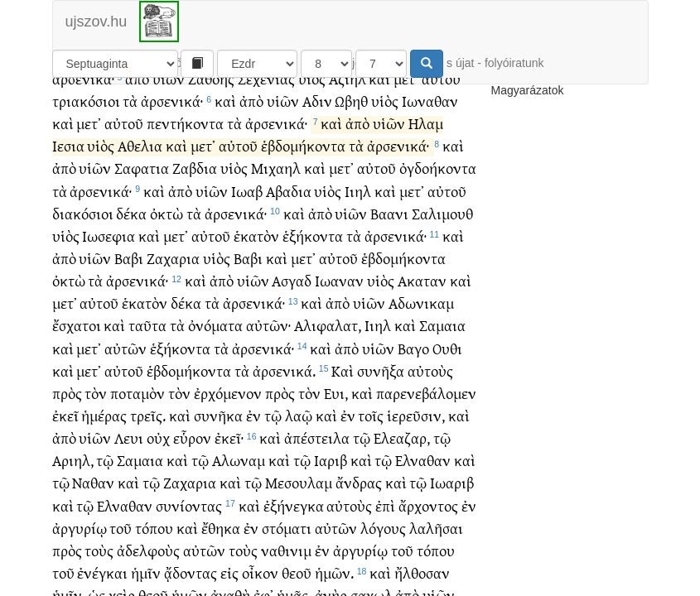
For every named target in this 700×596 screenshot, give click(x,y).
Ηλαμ (426, 125)
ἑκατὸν (256, 237)
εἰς (229, 574)
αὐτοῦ (441, 80)
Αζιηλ (348, 80)
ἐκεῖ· (229, 439)
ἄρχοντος (428, 507)
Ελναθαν (423, 461)
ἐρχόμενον (228, 394)
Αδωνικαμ (421, 304)
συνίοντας (189, 507)
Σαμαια (442, 327)
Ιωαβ (247, 192)
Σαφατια (142, 169)
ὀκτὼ (69, 282)
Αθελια (140, 147)
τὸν (96, 394)
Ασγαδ (292, 282)
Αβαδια (289, 192)
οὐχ (158, 439)
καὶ (379, 80)
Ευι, (336, 394)
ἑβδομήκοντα (303, 147)
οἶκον (260, 574)
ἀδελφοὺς (148, 552)
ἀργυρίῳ (80, 529)
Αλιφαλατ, (328, 327)
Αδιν (317, 102)
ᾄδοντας (191, 574)
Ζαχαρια (173, 260)
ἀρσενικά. (284, 372)
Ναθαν (93, 484)
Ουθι (447, 350)
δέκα (186, 304)
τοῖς (371, 417)
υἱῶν (169, 80)
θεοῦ (297, 574)
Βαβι (129, 260)
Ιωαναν (339, 282)
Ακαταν (422, 282)
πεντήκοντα (185, 125)
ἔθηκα (221, 529)
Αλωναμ (239, 461)
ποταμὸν (138, 394)
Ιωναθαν (430, 102)
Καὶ (343, 372)
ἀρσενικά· (83, 80)
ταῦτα (147, 327)
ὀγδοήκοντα (438, 169)
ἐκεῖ (65, 417)
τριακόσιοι (86, 102)
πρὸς (67, 394)
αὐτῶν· (268, 327)
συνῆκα (218, 417)
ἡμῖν (146, 574)
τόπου (154, 529)
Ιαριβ (331, 461)
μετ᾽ (406, 80)
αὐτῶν (126, 350)
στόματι (287, 529)
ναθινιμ (286, 552)
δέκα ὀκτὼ (150, 215)
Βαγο (413, 350)
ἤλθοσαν (422, 574)
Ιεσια (68, 147)
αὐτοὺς (430, 372)
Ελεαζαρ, (402, 439)
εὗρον (192, 439)
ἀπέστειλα (317, 439)
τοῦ (121, 529)
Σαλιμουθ (442, 215)
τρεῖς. (148, 417)
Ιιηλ (358, 192)
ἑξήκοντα (313, 237)
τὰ (130, 102)
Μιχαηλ (276, 169)
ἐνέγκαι (102, 574)
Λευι (129, 439)
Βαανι (389, 215)
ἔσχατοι (77, 327)
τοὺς (99, 552)
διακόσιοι (83, 215)
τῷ (273, 417)
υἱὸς (312, 80)
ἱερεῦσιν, (416, 417)
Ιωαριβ (452, 484)
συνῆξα (381, 372)
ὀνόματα (215, 327)
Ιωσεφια (109, 237)
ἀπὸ (137, 80)
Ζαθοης (211, 80)
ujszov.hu (97, 22)
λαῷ (299, 417)
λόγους (383, 529)
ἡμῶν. (334, 574)
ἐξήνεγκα (294, 507)
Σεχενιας (266, 80)
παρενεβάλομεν (426, 394)
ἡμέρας (104, 417)
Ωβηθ (351, 102)
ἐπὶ (385, 507)
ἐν (253, 417)
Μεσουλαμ (299, 484)
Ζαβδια (195, 169)
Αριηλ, (73, 461)
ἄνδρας (359, 484)
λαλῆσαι (436, 529)
